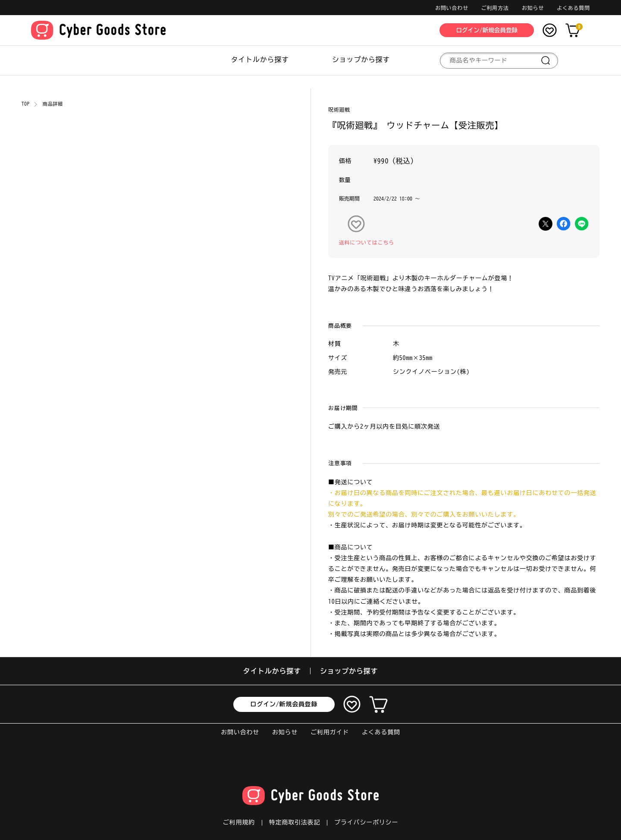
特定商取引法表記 (295, 822)
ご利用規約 (239, 822)
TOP (26, 104)
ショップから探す (361, 60)
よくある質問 (573, 8)
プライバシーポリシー (366, 822)
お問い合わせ (452, 8)
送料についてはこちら (367, 242)
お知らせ (533, 8)
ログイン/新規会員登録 (284, 704)
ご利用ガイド (330, 732)
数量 (345, 180)
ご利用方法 (495, 8)
